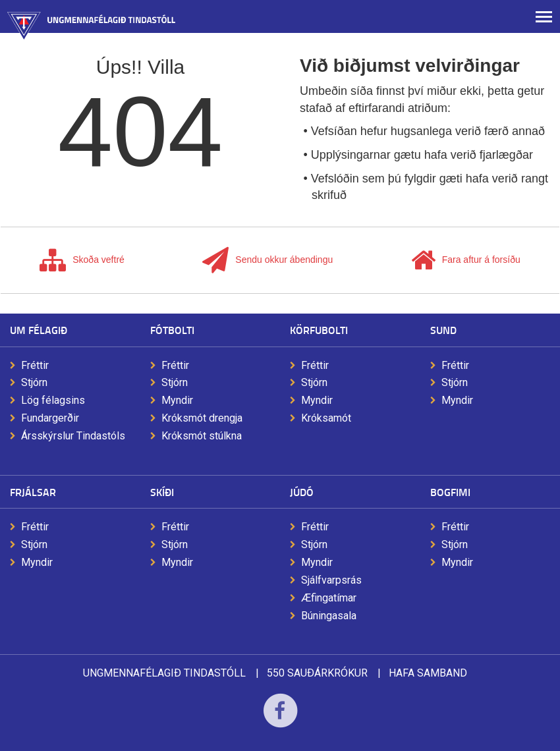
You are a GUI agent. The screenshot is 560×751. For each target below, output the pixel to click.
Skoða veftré (82, 260)
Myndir (177, 400)
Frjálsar (33, 492)
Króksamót (326, 418)
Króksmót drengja (202, 418)
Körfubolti (319, 330)
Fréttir (35, 365)
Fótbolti (172, 330)
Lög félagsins (53, 400)
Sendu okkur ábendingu (267, 260)
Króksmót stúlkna (202, 436)
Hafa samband (428, 673)
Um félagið (39, 330)
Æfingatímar (329, 598)
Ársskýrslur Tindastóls (73, 436)
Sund (443, 330)
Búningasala (329, 616)
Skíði (162, 492)
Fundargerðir (50, 418)
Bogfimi (450, 492)
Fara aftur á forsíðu (466, 260)
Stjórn (34, 382)
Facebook (280, 719)
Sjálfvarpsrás (331, 580)
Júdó (302, 492)
